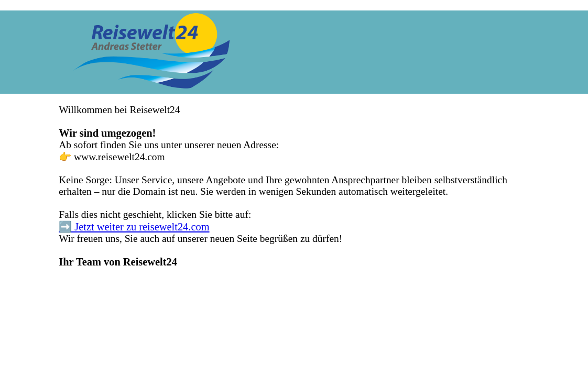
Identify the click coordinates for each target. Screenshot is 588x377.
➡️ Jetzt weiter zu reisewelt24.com (134, 227)
